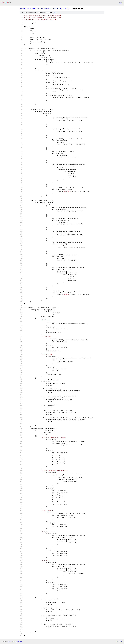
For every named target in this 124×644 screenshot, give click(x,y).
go (21, 8)
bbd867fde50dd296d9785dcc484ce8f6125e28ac (44, 8)
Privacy (15, 641)
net (24, 8)
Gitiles (10, 641)
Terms (20, 641)
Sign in (120, 3)
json (121, 641)
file (55, 13)
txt (117, 641)
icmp (67, 8)
